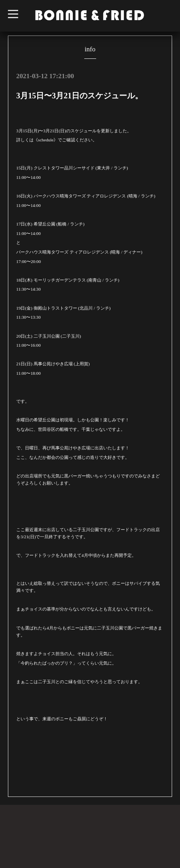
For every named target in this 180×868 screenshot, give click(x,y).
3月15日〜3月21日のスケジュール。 (80, 96)
